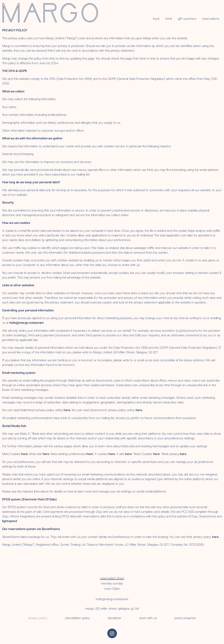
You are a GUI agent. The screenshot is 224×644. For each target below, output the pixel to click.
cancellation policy (77, 618)
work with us (148, 618)
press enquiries (185, 618)
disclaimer (115, 618)
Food (156, 18)
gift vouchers (187, 18)
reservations (211, 18)
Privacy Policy (38, 618)
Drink (169, 18)
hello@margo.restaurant (112, 599)
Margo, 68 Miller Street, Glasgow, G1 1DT (112, 608)
